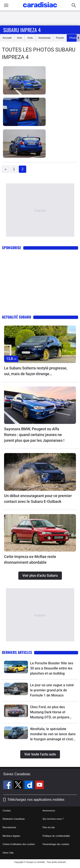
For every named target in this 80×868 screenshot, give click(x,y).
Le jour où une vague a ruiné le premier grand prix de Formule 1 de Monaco (52, 690)
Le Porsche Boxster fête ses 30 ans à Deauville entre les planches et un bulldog (52, 668)
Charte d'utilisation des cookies (19, 844)
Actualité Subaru (17, 317)
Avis (19, 38)
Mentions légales (11, 836)
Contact (7, 811)
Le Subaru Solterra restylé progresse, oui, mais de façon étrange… (36, 371)
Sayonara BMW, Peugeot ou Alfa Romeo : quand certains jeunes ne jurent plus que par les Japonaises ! (34, 435)
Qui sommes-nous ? (53, 819)
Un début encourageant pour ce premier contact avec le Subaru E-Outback (38, 499)
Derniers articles (17, 652)
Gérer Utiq (8, 853)
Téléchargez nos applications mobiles (36, 800)
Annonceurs (49, 811)
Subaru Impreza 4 (22, 30)
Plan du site (49, 827)
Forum (60, 38)
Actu (30, 38)
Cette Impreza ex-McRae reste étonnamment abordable (30, 559)
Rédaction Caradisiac (14, 819)
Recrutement (9, 827)
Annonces (44, 38)
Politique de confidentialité (56, 836)
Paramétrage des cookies (56, 844)
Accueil (7, 38)
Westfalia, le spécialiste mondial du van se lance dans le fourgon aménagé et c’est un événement (53, 734)
